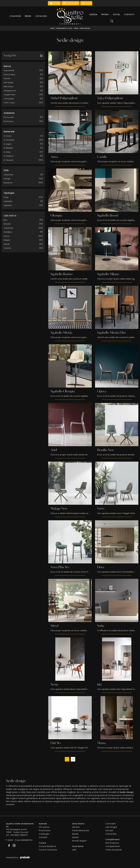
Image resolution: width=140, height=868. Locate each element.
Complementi (113, 846)
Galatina (8, 232)
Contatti (129, 14)
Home (52, 28)
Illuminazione (112, 843)
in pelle (7, 152)
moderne (8, 183)
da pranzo (9, 121)
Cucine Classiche (48, 850)
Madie (75, 834)
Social (116, 14)
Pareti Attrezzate (81, 831)
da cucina (9, 117)
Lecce (7, 236)
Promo (105, 14)
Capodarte (9, 70)
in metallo (8, 148)
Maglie (7, 240)
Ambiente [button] (9, 113)
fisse (6, 197)
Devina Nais (9, 74)
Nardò (7, 244)
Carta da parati (114, 850)
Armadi (109, 831)
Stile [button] (6, 170)
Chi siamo (44, 827)
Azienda (93, 14)
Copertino (9, 228)
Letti (74, 850)
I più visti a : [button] (11, 216)
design (7, 179)
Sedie (76, 28)
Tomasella (9, 99)
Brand (28, 16)
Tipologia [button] (9, 193)
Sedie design (85, 28)
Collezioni (15, 16)
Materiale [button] (9, 132)
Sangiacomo (10, 91)
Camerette (111, 834)
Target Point (9, 95)
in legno (8, 144)
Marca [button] (7, 66)
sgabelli (8, 205)
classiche (8, 175)
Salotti (75, 837)
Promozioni (45, 831)
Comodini (111, 824)
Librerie (76, 827)
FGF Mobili (8, 82)
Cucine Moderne (47, 846)
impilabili (8, 201)
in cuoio (8, 136)
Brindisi (7, 224)
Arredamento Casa (64, 28)
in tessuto (9, 160)
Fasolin (7, 79)
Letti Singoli (111, 827)
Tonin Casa (9, 103)
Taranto (7, 248)
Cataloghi (41, 16)
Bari (6, 220)
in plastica (9, 156)
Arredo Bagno (79, 841)
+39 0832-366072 (19, 835)
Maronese (9, 87)
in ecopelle (9, 140)
